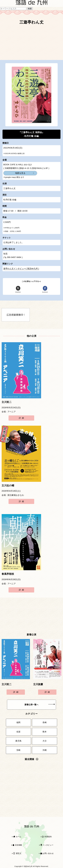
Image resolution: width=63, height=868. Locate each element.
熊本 (45, 732)
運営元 (17, 853)
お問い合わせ (47, 853)
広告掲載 (17, 845)
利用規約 (47, 837)
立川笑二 (7, 402)
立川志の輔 (8, 486)
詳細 (22, 418)
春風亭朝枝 (8, 574)
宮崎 (18, 750)
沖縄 (45, 750)
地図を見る (20, 173)
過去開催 (31, 759)
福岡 (18, 722)
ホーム (17, 837)
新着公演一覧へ (40, 705)
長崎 (45, 722)
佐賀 (18, 732)
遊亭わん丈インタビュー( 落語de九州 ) (21, 269)
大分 (45, 741)
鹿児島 (18, 741)
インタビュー (47, 845)
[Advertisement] (31, 43)
